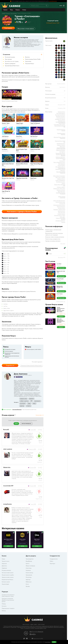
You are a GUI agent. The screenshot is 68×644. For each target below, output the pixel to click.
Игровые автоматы (6, 570)
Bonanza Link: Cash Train (61, 272)
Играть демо (8, 120)
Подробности (10, 365)
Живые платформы (30, 566)
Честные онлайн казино (8, 573)
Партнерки (52, 564)
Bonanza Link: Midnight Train (60, 287)
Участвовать (8, 28)
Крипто (28, 564)
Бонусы (18, 10)
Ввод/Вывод (29, 561)
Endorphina (59, 265)
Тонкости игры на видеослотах (53, 239)
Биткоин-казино (6, 582)
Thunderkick (59, 280)
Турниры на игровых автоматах (53, 241)
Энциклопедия (5, 584)
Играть (8, 546)
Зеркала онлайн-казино (8, 577)
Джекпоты (4, 566)
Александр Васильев (17, 410)
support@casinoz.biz (53, 1)
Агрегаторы (29, 568)
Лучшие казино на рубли (8, 575)
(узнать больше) (48, 642)
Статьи (24, 10)
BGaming (18, 152)
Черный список (6, 561)
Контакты (4, 606)
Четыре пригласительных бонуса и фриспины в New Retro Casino (61, 310)
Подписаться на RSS (38, 639)
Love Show (59, 264)
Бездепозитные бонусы (7, 580)
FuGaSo (4, 180)
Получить (61, 317)
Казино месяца (29, 573)
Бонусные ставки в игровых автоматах (55, 237)
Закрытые (4, 564)
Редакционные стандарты (8, 608)
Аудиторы (28, 580)
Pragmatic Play (5, 125)
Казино (5, 10)
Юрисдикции (29, 575)
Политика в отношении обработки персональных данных (8, 600)
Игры (11, 10)
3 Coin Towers (60, 294)
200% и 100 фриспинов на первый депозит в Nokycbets (61, 321)
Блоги (27, 584)
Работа (51, 561)
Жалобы (28, 586)
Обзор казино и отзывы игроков (26, 28)
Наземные (28, 570)
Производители (30, 559)
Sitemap (4, 611)
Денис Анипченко (8, 47)
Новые (3, 559)
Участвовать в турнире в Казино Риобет (22, 212)
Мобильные (29, 582)
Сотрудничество (54, 559)
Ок (54, 642)
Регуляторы (29, 577)
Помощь (4, 604)
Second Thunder (60, 279)
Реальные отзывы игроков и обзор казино (31, 366)
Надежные (4, 568)
